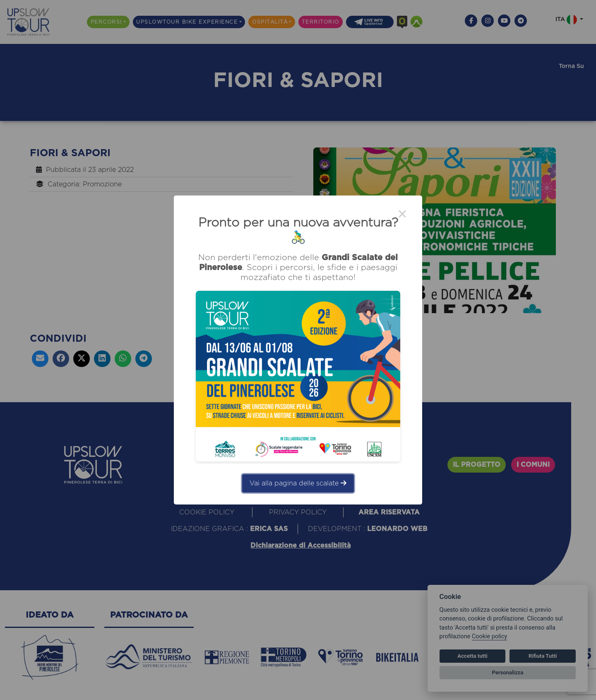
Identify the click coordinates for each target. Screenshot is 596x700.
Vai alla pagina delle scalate (298, 483)
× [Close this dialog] (402, 215)
